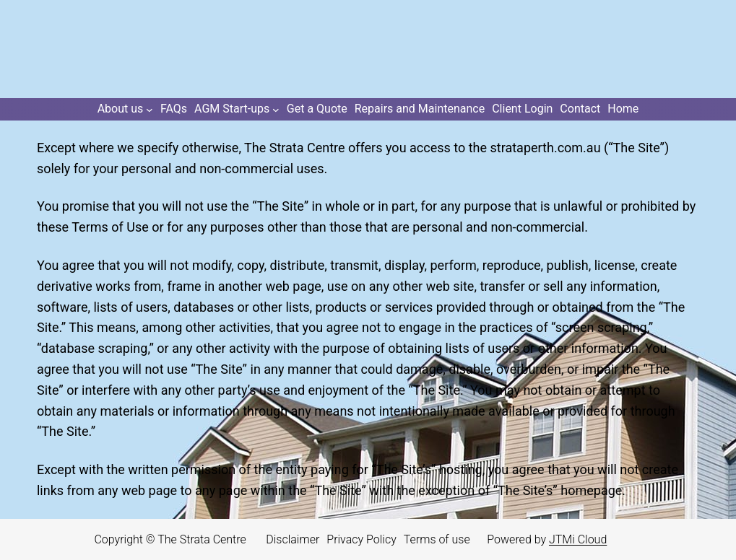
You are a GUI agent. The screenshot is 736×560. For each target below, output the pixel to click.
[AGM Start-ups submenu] (237, 109)
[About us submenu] (125, 109)
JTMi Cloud (578, 539)
